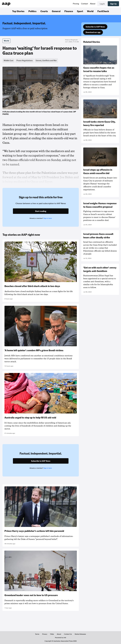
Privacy (45, 634)
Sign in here (48, 218)
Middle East (9, 60)
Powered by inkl (60, 638)
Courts (44, 11)
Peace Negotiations (25, 60)
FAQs (52, 634)
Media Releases (80, 634)
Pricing (76, 4)
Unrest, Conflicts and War (46, 60)
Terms (37, 634)
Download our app (93, 32)
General (56, 11)
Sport (80, 11)
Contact (85, 4)
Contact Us (68, 634)
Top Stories (18, 11)
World (90, 11)
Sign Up (113, 4)
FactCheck (103, 11)
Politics (32, 11)
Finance (69, 11)
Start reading (41, 211)
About (93, 4)
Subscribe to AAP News (95, 27)
